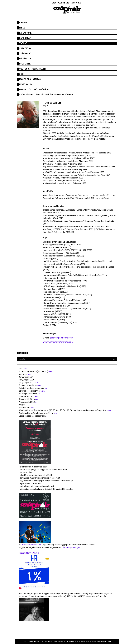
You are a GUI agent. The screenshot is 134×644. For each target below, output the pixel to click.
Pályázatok (25, 59)
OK (114, 359)
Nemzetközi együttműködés (34, 90)
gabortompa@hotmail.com (61, 338)
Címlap (23, 23)
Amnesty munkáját (71, 547)
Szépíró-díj (25, 54)
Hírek (22, 28)
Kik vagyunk (25, 33)
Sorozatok (25, 48)
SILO (21, 74)
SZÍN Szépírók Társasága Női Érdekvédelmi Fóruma (46, 95)
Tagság (23, 43)
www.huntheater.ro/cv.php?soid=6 (58, 342)
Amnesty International (31, 545)
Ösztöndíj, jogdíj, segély (33, 69)
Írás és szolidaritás (30, 79)
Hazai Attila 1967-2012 (29, 553)
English (23, 353)
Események (25, 64)
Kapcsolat (25, 38)
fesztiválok (26, 84)
